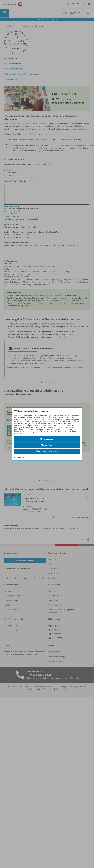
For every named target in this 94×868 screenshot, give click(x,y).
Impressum (19, 457)
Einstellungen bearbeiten (47, 451)
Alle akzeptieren (47, 439)
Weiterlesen (19, 434)
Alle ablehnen (47, 445)
